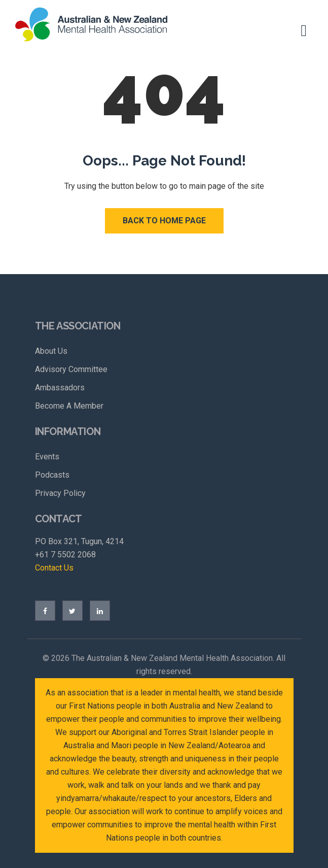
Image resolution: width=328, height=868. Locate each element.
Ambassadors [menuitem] (60, 388)
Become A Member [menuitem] (69, 406)
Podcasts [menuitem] (52, 475)
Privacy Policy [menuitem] (60, 493)
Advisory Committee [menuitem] (71, 369)
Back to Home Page (164, 221)
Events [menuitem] (47, 457)
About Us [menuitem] (51, 351)
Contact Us (54, 568)
